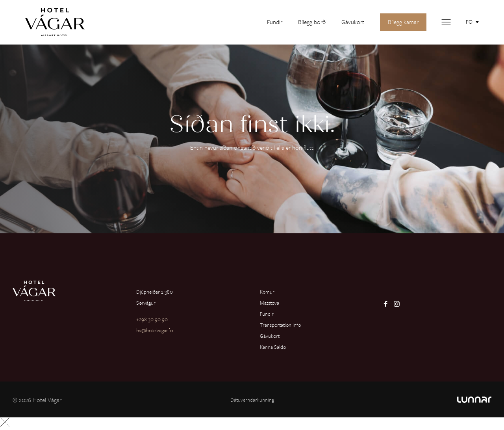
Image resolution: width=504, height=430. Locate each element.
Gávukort (353, 22)
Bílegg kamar (403, 22)
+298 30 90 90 (152, 319)
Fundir (275, 22)
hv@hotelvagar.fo (155, 330)
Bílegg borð (312, 22)
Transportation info (280, 325)
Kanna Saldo (273, 347)
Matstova (270, 303)
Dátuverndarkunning (252, 400)
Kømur (267, 292)
